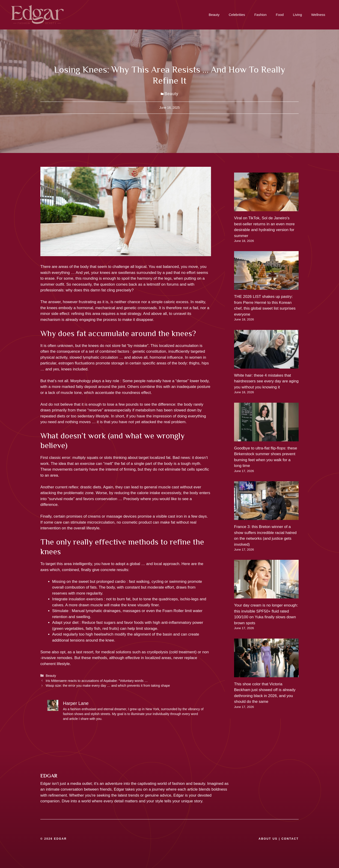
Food (280, 15)
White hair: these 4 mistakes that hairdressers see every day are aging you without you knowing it (266, 381)
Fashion (260, 15)
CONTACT (290, 839)
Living (297, 15)
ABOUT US (268, 839)
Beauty (214, 15)
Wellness (318, 15)
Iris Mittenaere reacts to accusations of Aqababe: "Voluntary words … (97, 681)
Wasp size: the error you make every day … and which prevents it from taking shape (108, 686)
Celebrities (237, 15)
